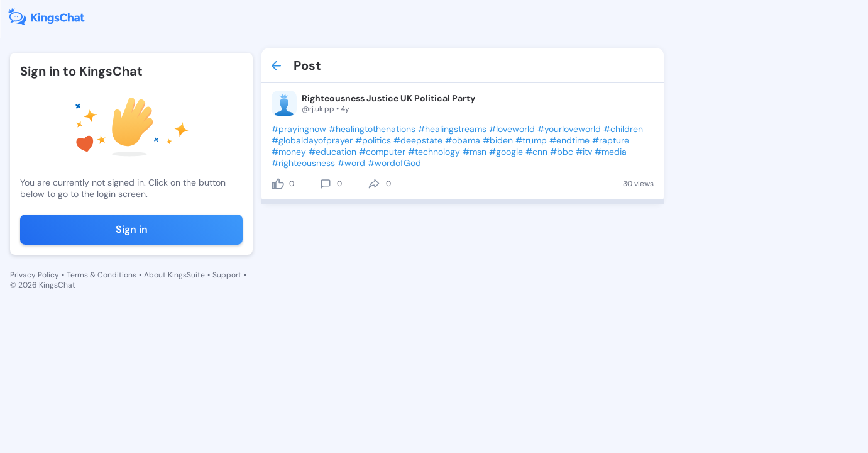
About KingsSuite (174, 275)
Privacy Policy (35, 275)
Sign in (132, 229)
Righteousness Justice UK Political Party (388, 98)
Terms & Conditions (102, 275)
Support (227, 275)
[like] (278, 184)
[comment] (326, 184)
